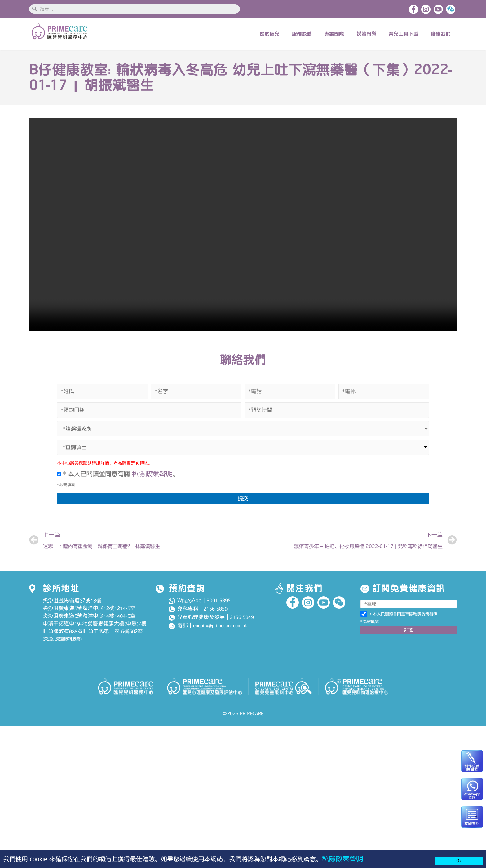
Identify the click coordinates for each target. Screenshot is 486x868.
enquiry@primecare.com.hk (220, 629)
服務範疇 (302, 34)
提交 (243, 500)
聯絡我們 (441, 34)
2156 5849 (242, 620)
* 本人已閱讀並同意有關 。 (119, 475)
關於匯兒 (270, 34)
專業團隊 (334, 34)
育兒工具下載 (404, 34)
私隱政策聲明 (343, 859)
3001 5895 (219, 603)
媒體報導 (366, 34)
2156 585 (214, 612)
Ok (459, 861)
